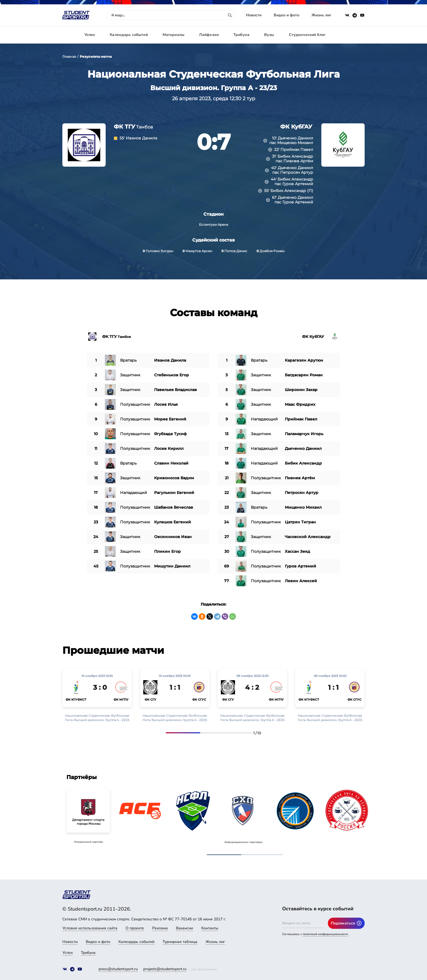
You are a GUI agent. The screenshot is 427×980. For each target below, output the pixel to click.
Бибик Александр (295, 156)
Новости (254, 15)
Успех (90, 35)
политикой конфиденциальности (325, 934)
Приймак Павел (297, 149)
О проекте (135, 928)
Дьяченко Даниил (295, 138)
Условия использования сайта (90, 928)
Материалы (173, 35)
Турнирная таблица (180, 942)
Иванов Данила (141, 138)
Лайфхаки (209, 35)
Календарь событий (129, 35)
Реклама (160, 928)
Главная (69, 57)
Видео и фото (286, 15)
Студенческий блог (307, 35)
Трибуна (241, 35)
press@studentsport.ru (118, 969)
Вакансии (184, 928)
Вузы (269, 35)
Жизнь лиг (321, 15)
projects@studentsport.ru (165, 969)
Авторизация (352, 35)
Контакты (210, 928)
